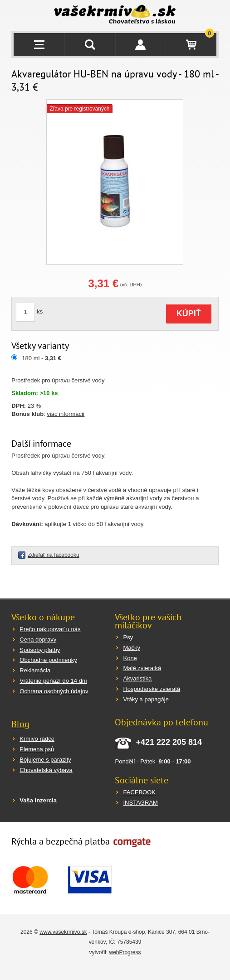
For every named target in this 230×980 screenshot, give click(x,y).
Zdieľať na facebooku (53, 555)
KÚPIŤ (189, 314)
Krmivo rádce (37, 739)
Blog (20, 724)
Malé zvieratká (142, 668)
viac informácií (66, 414)
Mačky (132, 648)
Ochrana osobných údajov (54, 691)
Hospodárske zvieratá (152, 689)
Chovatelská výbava (46, 770)
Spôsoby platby (40, 650)
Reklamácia (35, 670)
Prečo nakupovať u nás (50, 629)
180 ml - (42, 358)
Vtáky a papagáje (146, 699)
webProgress (125, 952)
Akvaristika (137, 678)
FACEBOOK (139, 792)
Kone (130, 658)
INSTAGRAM (140, 803)
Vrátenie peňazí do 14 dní (53, 681)
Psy (128, 637)
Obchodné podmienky (48, 660)
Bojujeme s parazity (45, 760)
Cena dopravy (38, 640)
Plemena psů (37, 749)
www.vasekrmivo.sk (63, 932)
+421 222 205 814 (169, 742)
